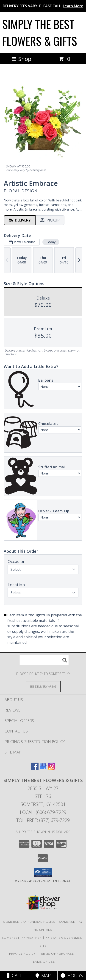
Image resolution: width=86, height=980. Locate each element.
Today (51, 242)
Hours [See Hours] (72, 976)
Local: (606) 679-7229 (43, 812)
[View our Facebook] (35, 768)
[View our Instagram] (51, 768)
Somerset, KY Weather (22, 938)
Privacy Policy (22, 954)
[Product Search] (44, 660)
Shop (22, 59)
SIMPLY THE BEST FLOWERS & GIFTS (40, 32)
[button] (43, 873)
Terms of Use (43, 962)
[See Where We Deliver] (43, 686)
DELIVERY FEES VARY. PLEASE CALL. (43, 6)
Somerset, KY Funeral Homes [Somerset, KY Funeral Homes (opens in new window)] (29, 922)
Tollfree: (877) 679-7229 (43, 820)
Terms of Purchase (57, 954)
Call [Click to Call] (14, 976)
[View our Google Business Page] (43, 768)
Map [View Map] (43, 976)
